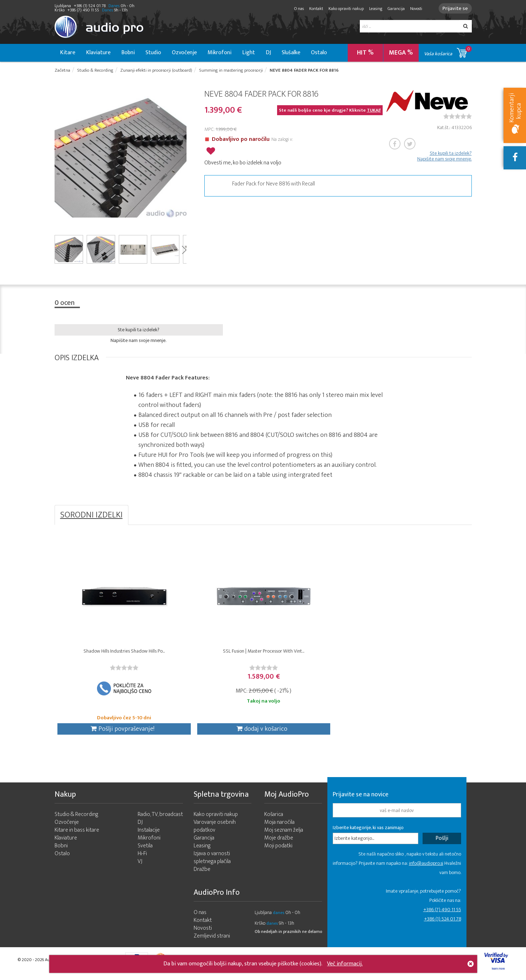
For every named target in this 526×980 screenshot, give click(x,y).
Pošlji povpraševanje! (105, 731)
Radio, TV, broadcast (160, 819)
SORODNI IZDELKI (91, 515)
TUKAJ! (374, 111)
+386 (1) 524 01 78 (443, 923)
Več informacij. (345, 964)
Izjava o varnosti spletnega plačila (212, 862)
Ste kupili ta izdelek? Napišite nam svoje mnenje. (445, 157)
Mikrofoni (219, 53)
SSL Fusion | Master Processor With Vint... (211, 653)
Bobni (128, 53)
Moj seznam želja (284, 834)
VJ (140, 866)
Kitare (68, 53)
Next (184, 157)
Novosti (414, 9)
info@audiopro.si (426, 867)
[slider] (458, 117)
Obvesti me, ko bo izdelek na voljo (243, 162)
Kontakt (314, 9)
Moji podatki (278, 850)
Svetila (145, 850)
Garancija (394, 9)
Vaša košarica (448, 52)
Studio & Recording (76, 819)
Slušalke (291, 53)
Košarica (274, 819)
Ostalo (319, 53)
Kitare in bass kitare (77, 834)
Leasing (374, 9)
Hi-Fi (142, 858)
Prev (57, 157)
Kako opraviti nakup (344, 9)
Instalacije (149, 834)
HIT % (365, 53)
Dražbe (202, 874)
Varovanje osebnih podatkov (215, 830)
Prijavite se (454, 8)
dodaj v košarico (209, 731)
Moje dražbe (279, 842)
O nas (297, 9)
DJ (268, 53)
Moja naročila (279, 826)
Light (249, 53)
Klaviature (98, 53)
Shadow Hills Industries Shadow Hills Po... (107, 653)
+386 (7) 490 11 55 (442, 914)
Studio (153, 53)
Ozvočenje (184, 53)
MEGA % (401, 53)
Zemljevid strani (212, 940)
